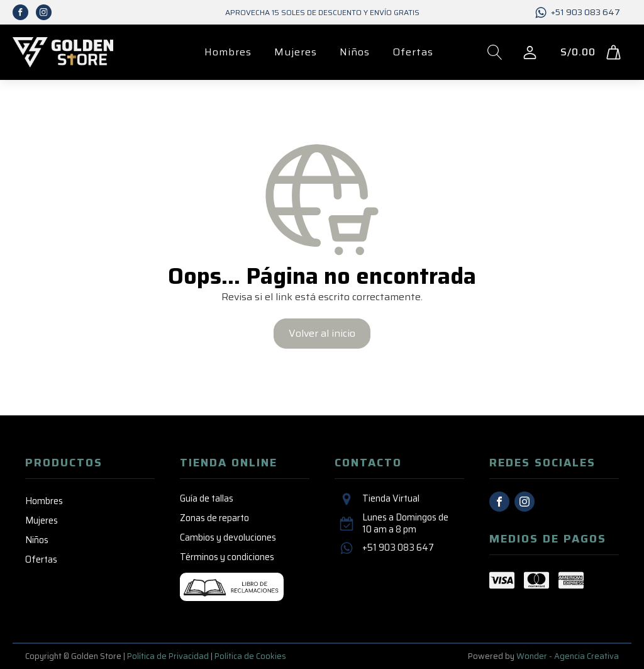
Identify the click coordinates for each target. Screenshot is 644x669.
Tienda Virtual (391, 499)
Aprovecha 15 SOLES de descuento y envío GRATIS (322, 12)
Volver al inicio (322, 333)
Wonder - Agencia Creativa (568, 656)
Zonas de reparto (214, 518)
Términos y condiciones (227, 557)
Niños (355, 52)
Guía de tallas (207, 498)
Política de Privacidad (168, 656)
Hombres (228, 52)
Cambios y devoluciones (228, 537)
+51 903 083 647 (586, 13)
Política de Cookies (250, 656)
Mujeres (296, 52)
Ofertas (413, 52)
